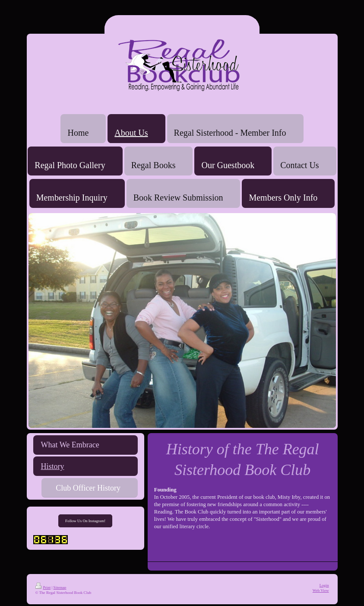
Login (324, 585)
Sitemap (60, 587)
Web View (321, 590)
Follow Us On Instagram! (85, 521)
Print (43, 587)
